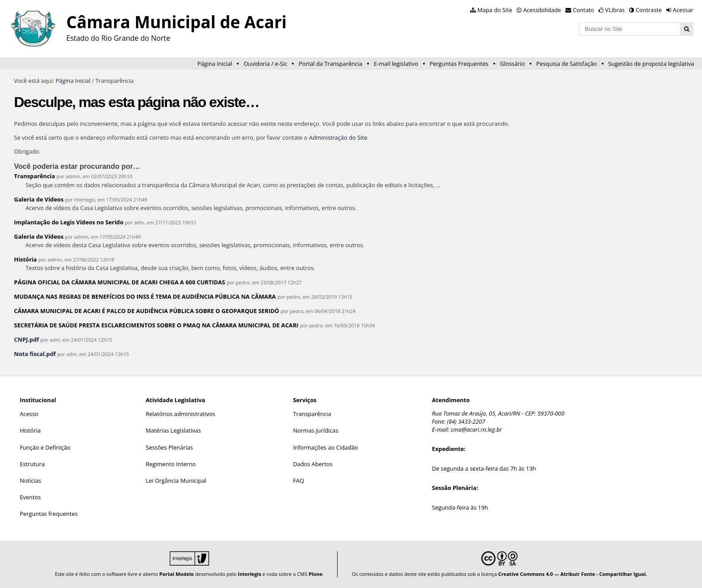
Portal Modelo (177, 574)
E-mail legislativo (396, 64)
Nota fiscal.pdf (35, 354)
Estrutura (32, 464)
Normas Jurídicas (315, 430)
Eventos (30, 497)
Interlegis (249, 574)
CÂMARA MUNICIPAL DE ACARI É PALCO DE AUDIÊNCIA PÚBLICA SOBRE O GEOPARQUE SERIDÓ (146, 311)
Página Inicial (215, 64)
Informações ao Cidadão (325, 447)
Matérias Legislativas (173, 430)
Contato (584, 10)
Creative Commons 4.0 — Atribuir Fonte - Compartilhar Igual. (573, 574)
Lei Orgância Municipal (176, 481)
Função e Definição (45, 447)
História (25, 259)
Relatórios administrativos (181, 414)
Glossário (513, 64)
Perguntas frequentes (49, 514)
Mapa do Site (495, 10)
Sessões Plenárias (169, 447)
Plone (315, 574)
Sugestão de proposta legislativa (651, 64)
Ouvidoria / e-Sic (265, 64)
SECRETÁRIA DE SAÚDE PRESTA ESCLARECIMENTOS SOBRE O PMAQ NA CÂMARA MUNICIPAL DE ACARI (156, 325)
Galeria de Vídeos (39, 199)
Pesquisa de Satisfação (567, 64)
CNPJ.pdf (26, 339)
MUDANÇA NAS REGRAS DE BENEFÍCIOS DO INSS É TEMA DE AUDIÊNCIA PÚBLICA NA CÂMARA (145, 296)
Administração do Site (338, 137)
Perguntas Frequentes (459, 64)
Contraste (649, 10)
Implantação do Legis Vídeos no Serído (68, 222)
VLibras (615, 10)
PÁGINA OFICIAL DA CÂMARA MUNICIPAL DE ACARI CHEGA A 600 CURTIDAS (119, 282)
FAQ (298, 481)
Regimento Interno (171, 464)
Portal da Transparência (330, 64)
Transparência (34, 176)
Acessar (683, 10)
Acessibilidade (542, 10)
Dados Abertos (312, 464)
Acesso (29, 414)
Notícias (30, 481)
